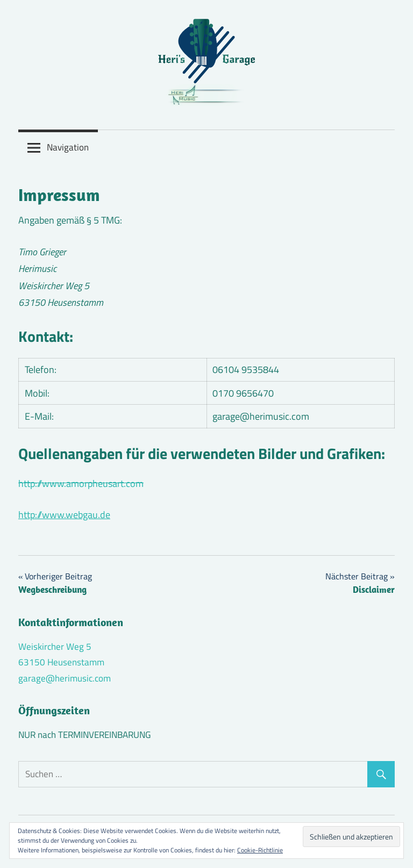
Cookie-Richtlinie (260, 850)
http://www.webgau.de (64, 515)
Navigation (68, 147)
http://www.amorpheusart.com (81, 483)
